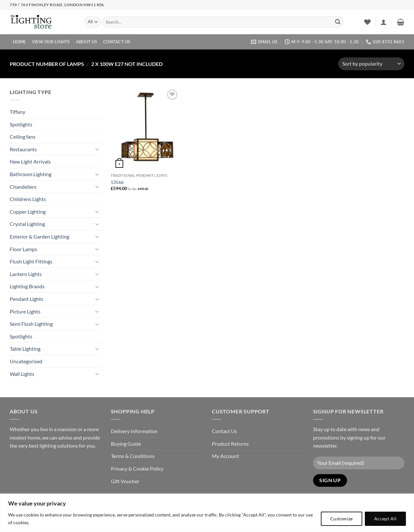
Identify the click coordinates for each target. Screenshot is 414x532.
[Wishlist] (367, 22)
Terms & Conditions (133, 456)
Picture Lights (25, 311)
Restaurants (23, 149)
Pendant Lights (27, 299)
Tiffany (17, 112)
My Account (225, 456)
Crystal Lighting (27, 224)
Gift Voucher (125, 481)
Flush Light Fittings (31, 261)
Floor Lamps (23, 249)
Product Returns (230, 444)
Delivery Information (134, 431)
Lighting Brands (27, 286)
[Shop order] (371, 64)
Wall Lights (22, 374)
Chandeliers (23, 187)
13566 (117, 182)
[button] (384, 22)
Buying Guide (126, 444)
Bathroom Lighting (31, 174)
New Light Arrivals (30, 161)
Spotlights (21, 124)
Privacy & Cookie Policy (137, 468)
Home (19, 42)
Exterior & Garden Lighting (39, 236)
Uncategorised (26, 361)
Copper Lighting (28, 212)
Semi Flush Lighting (31, 324)
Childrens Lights (28, 199)
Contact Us (117, 42)
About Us (87, 42)
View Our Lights (51, 42)
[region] (207, 513)
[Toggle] (97, 149)
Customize (342, 519)
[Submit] (338, 22)
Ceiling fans (23, 137)
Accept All (385, 519)
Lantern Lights (26, 274)
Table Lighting (25, 349)
